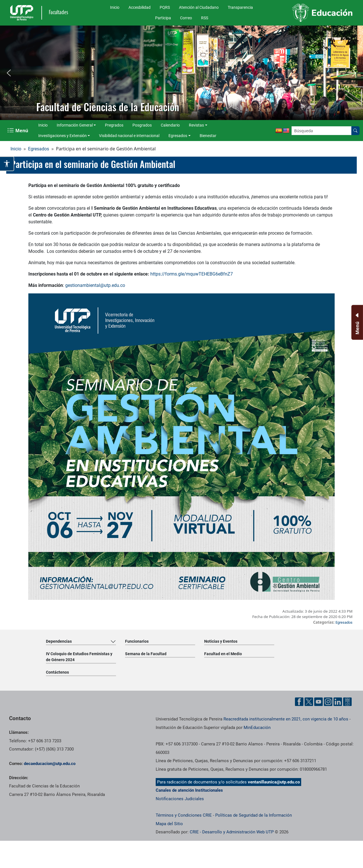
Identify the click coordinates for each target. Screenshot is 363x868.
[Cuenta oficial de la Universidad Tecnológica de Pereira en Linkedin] (338, 702)
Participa (163, 18)
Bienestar (208, 136)
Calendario (170, 125)
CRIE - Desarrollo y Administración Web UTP (232, 832)
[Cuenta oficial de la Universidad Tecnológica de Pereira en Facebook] (299, 702)
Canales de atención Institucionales (189, 790)
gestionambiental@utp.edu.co (95, 285)
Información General (75, 125)
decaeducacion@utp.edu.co (50, 764)
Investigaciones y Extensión (63, 136)
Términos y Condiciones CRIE (184, 815)
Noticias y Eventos (221, 641)
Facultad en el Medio (223, 654)
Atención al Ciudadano (199, 7)
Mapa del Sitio (169, 824)
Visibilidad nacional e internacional (129, 136)
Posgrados (142, 125)
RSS (205, 18)
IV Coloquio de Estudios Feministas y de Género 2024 (79, 657)
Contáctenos (57, 672)
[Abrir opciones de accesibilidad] (7, 164)
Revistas (196, 125)
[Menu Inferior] (357, 322)
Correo (186, 18)
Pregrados (114, 125)
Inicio (115, 7)
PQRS (165, 7)
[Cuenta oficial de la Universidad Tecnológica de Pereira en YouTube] (318, 702)
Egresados (178, 136)
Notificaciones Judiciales (180, 799)
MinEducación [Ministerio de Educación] (257, 728)
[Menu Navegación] (18, 131)
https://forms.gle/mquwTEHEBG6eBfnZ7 (192, 274)
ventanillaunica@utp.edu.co (274, 782)
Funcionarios (137, 641)
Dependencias (59, 641)
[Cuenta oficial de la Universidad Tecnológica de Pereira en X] (309, 702)
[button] (9, 73)
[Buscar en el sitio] (355, 131)
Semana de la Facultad (146, 654)
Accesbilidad (140, 7)
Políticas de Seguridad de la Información (254, 815)
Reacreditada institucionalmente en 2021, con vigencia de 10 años (286, 719)
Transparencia (240, 7)
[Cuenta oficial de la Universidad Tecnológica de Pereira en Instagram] (328, 702)
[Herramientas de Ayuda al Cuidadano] (347, 702)
